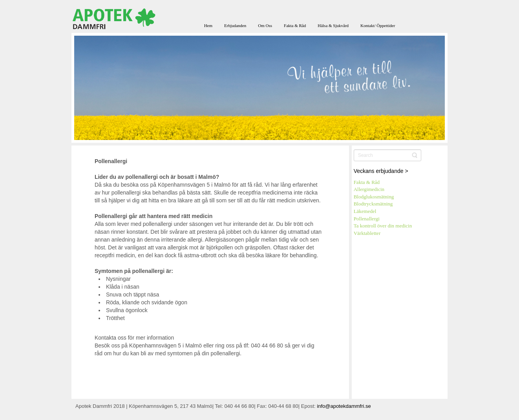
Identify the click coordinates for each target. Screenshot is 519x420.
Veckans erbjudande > (381, 171)
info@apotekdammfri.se (344, 406)
